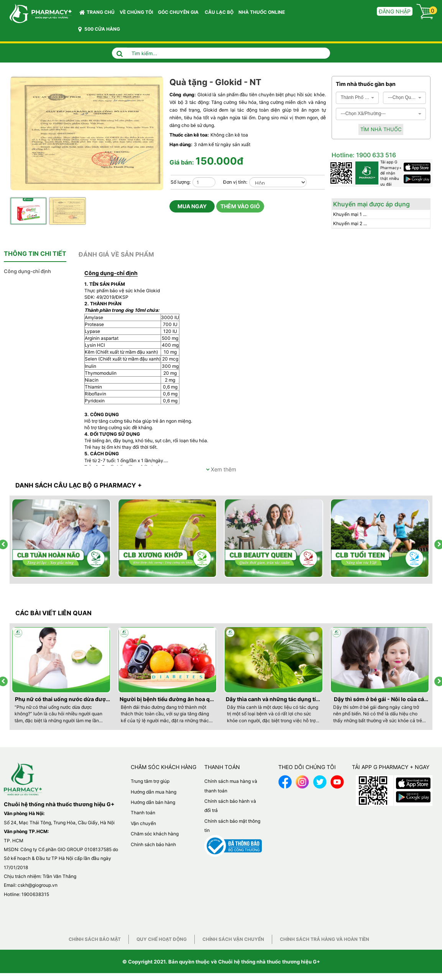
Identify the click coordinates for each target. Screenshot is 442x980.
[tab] (35, 254)
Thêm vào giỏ (240, 206)
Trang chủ (97, 12)
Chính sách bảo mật (95, 939)
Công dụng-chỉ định (27, 271)
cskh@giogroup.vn (38, 885)
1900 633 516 (375, 155)
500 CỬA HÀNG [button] (99, 29)
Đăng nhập (395, 11)
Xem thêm (221, 469)
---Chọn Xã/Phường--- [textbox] (363, 114)
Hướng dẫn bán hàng (153, 802)
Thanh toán (143, 813)
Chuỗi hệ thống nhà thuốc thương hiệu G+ (269, 962)
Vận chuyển (143, 823)
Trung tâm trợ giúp (150, 781)
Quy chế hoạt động (162, 939)
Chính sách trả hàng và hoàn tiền (325, 939)
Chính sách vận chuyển (233, 939)
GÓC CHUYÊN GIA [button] (179, 14)
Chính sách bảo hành (153, 844)
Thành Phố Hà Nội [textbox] (355, 97)
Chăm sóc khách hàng (155, 834)
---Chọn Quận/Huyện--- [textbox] (402, 97)
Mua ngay (192, 206)
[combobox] (357, 98)
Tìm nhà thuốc (381, 129)
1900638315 (35, 894)
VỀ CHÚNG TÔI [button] (136, 12)
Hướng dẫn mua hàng (154, 792)
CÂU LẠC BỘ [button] (219, 12)
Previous (151, 197)
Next (159, 197)
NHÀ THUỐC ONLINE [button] (262, 12)
